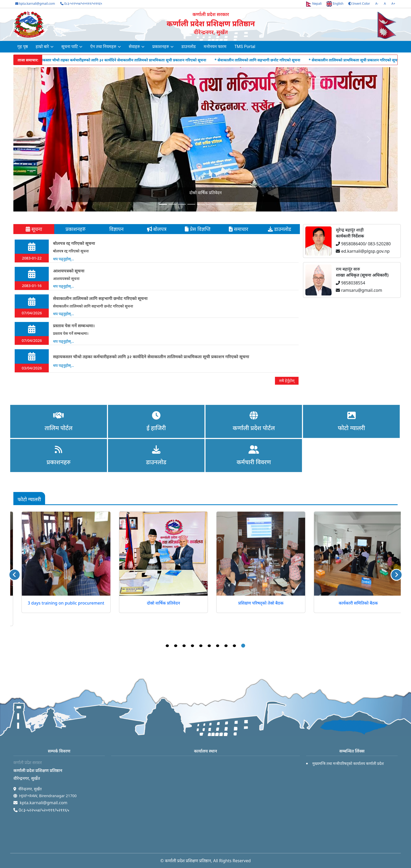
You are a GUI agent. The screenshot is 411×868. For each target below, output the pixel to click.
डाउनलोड (189, 47)
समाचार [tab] (238, 229)
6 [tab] (209, 646)
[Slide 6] (220, 204)
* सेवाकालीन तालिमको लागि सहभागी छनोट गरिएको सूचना (266, 60)
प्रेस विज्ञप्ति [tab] (198, 229)
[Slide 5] (210, 204)
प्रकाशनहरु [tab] (75, 229)
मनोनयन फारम (215, 47)
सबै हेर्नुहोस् (287, 381)
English (335, 4)
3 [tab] (184, 646)
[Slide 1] (172, 204)
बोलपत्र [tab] (157, 229)
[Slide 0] (163, 204)
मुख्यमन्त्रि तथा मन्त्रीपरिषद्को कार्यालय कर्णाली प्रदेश (348, 763)
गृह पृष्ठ (23, 47)
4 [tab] (193, 646)
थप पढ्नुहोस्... (63, 259)
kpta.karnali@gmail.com (35, 4)
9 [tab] (235, 646)
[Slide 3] (191, 204)
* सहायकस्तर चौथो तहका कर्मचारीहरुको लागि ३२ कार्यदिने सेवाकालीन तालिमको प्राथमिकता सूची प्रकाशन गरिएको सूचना (127, 60)
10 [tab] (243, 646)
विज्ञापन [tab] (116, 229)
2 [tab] (176, 646)
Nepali (314, 4)
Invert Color (359, 4)
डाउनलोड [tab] (280, 229)
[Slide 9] (248, 204)
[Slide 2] (182, 204)
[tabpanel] (157, 312)
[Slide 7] (229, 204)
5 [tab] (201, 646)
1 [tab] (167, 646)
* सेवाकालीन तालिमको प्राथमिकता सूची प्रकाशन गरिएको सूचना (363, 60)
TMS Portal (245, 47)
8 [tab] (226, 646)
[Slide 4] (201, 204)
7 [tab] (218, 646)
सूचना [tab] (34, 229)
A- (377, 4)
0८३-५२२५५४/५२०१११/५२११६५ (81, 4)
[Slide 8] (239, 204)
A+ (393, 4)
